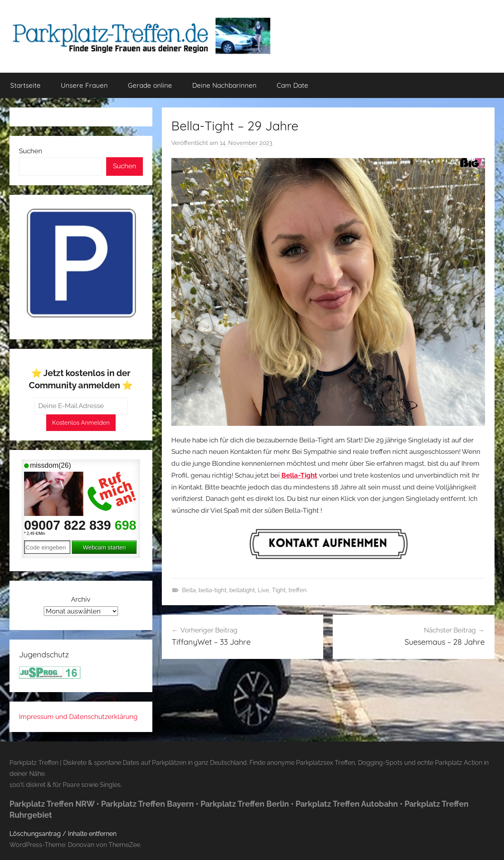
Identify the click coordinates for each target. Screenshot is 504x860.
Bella (189, 590)
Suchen (31, 151)
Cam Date (292, 85)
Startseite (25, 85)
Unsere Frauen (84, 85)
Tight (279, 590)
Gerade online (150, 85)
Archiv (81, 599)
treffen (298, 590)
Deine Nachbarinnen (224, 85)
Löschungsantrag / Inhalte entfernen (63, 834)
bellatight (242, 590)
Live (263, 590)
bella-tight (213, 590)
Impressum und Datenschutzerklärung (78, 717)
